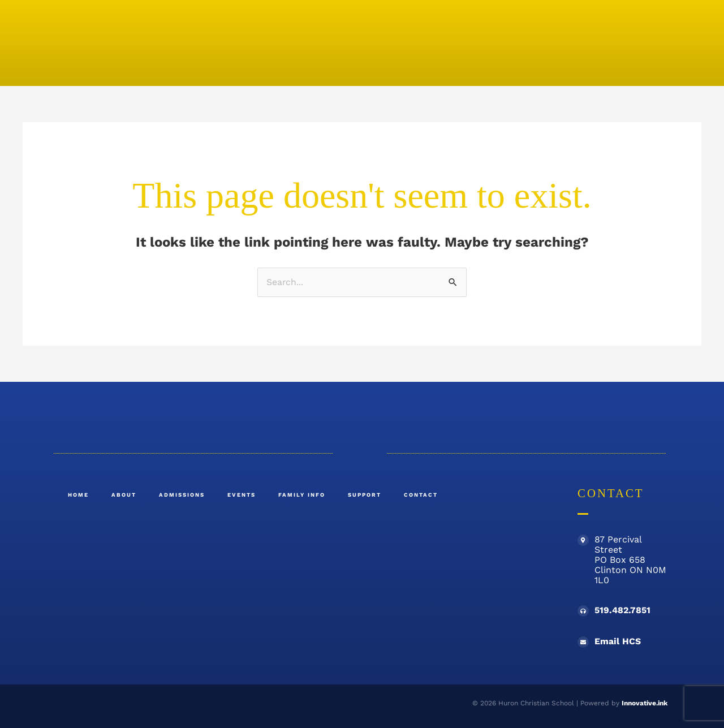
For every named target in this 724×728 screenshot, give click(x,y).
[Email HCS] (583, 643)
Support (365, 495)
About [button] (124, 495)
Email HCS (618, 642)
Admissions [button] (182, 495)
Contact (421, 495)
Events (242, 495)
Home (78, 495)
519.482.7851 (623, 611)
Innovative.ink (645, 704)
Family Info (302, 495)
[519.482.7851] (583, 611)
